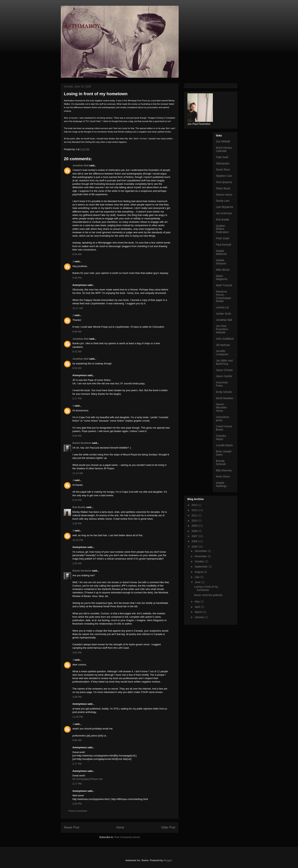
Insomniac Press (222, 384)
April (198, 607)
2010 (195, 521)
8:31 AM (77, 352)
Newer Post (72, 827)
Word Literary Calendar (224, 149)
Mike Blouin (223, 270)
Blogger (168, 860)
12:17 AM (78, 308)
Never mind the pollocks (208, 595)
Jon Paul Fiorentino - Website (223, 329)
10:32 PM (78, 540)
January (200, 617)
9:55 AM (77, 740)
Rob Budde (79, 507)
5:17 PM (77, 398)
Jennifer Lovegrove (222, 353)
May (197, 602)
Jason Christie (224, 370)
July (197, 577)
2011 (195, 515)
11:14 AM (78, 473)
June (198, 582)
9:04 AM (77, 254)
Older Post (168, 827)
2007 (195, 536)
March (199, 612)
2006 (195, 541)
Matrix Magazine (222, 278)
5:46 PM (77, 278)
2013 (195, 505)
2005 (195, 547)
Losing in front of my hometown (206, 588)
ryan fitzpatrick (224, 207)
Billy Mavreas (224, 470)
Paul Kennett (223, 245)
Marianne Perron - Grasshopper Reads (224, 296)
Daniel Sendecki (82, 443)
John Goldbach (225, 339)
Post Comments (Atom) (127, 837)
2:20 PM (77, 804)
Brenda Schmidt (221, 463)
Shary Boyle (223, 188)
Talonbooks (223, 163)
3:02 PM (77, 653)
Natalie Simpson (221, 262)
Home (120, 827)
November (201, 556)
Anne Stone (223, 476)
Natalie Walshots (221, 252)
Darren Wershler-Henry (222, 407)
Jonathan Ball (80, 165)
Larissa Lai (222, 307)
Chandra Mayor (221, 437)
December (201, 551)
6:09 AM (77, 332)
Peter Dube (223, 238)
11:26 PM (78, 717)
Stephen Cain (224, 176)
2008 (195, 531)
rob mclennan (224, 213)
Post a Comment (78, 811)
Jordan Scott (223, 314)
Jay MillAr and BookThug (224, 362)
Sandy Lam (223, 201)
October (200, 561)
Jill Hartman (223, 345)
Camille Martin (224, 445)
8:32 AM (77, 368)
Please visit (96, 779)
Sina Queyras (224, 182)
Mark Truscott (224, 285)
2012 (195, 510)
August (199, 572)
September (201, 567)
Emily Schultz (224, 392)
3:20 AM (77, 563)
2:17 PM (77, 764)
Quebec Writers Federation (222, 229)
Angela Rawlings (221, 484)
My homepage (80, 779)
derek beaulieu (225, 398)
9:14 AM (77, 500)
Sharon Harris (224, 195)
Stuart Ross (223, 170)
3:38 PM (77, 697)
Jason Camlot (224, 376)
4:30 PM (77, 524)
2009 (195, 526)
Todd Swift (222, 157)
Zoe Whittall (223, 141)
